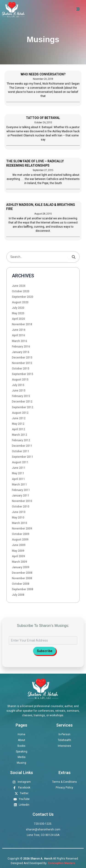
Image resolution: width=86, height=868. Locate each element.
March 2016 (19, 341)
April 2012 (18, 429)
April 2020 (18, 319)
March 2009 (19, 562)
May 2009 (18, 551)
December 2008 (22, 573)
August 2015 (20, 380)
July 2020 (18, 308)
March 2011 (19, 485)
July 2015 (18, 385)
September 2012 (23, 407)
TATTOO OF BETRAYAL (43, 118)
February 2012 (21, 440)
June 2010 (19, 512)
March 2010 (19, 523)
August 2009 (20, 540)
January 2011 (21, 496)
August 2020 (20, 302)
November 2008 (22, 578)
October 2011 (21, 451)
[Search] (74, 257)
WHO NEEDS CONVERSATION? (43, 74)
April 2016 (18, 335)
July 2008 (18, 595)
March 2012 (19, 435)
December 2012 (22, 402)
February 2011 (21, 490)
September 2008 (23, 589)
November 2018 (22, 324)
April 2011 (18, 479)
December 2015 (22, 358)
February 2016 (21, 347)
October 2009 (21, 534)
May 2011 (18, 473)
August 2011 (20, 462)
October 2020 (21, 291)
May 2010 (18, 518)
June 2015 (19, 391)
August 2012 (20, 413)
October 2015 (21, 369)
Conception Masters (61, 863)
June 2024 (19, 286)
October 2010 (21, 507)
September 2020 (23, 297)
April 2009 (18, 556)
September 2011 (23, 457)
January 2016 (21, 352)
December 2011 (22, 446)
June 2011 (19, 468)
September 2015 (23, 374)
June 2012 (19, 418)
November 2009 (22, 529)
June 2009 (19, 545)
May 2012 (18, 424)
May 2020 (18, 313)
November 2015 (22, 363)
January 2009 (21, 567)
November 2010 (22, 501)
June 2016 (19, 330)
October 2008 (21, 584)
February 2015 (21, 396)
